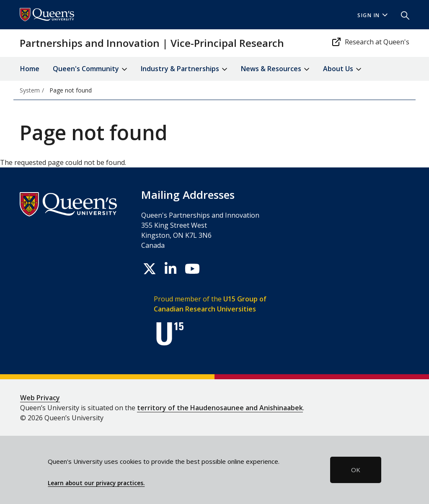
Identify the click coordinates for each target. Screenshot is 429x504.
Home (30, 69)
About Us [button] (342, 69)
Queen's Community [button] (90, 69)
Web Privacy (40, 398)
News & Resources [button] (275, 69)
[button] (402, 15)
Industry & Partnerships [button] (184, 69)
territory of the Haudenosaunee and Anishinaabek (220, 408)
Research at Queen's (370, 42)
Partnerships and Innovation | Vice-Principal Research (152, 43)
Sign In (372, 15)
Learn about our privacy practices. (96, 483)
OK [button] (356, 470)
